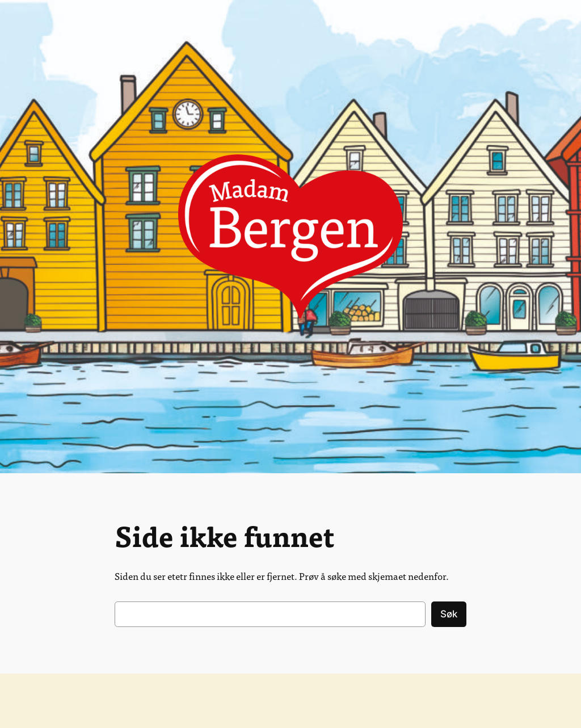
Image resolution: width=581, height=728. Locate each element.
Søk (449, 614)
